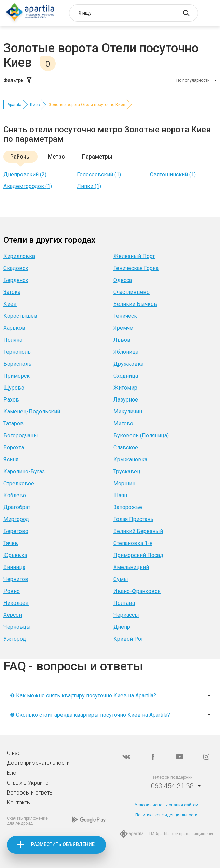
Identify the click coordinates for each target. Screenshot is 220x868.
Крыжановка (130, 459)
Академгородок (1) (28, 186)
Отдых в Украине (28, 783)
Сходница (126, 376)
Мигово (123, 424)
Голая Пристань (133, 519)
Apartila (14, 105)
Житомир (125, 388)
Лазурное (126, 400)
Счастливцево (132, 292)
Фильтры (18, 80)
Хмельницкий (131, 567)
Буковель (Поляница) (141, 436)
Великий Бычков (135, 304)
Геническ (125, 316)
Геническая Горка (136, 268)
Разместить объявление (63, 844)
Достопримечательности (38, 763)
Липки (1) (89, 186)
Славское (126, 447)
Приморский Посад (138, 555)
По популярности (193, 80)
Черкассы (126, 615)
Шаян (120, 495)
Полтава (124, 603)
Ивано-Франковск (137, 591)
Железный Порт (134, 256)
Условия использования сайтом (167, 805)
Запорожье (128, 507)
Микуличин (128, 412)
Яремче (123, 328)
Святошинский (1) (173, 174)
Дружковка (128, 364)
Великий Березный (138, 531)
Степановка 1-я (133, 543)
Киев (35, 105)
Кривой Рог (128, 639)
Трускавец (127, 471)
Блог (13, 773)
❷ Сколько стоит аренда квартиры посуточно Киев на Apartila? (90, 715)
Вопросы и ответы (30, 793)
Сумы (121, 579)
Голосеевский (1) (99, 174)
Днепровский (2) (25, 174)
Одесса (123, 280)
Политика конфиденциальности (166, 815)
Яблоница (126, 352)
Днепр (122, 627)
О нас (14, 753)
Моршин (124, 483)
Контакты (19, 803)
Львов (122, 340)
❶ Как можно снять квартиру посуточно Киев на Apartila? (83, 696)
